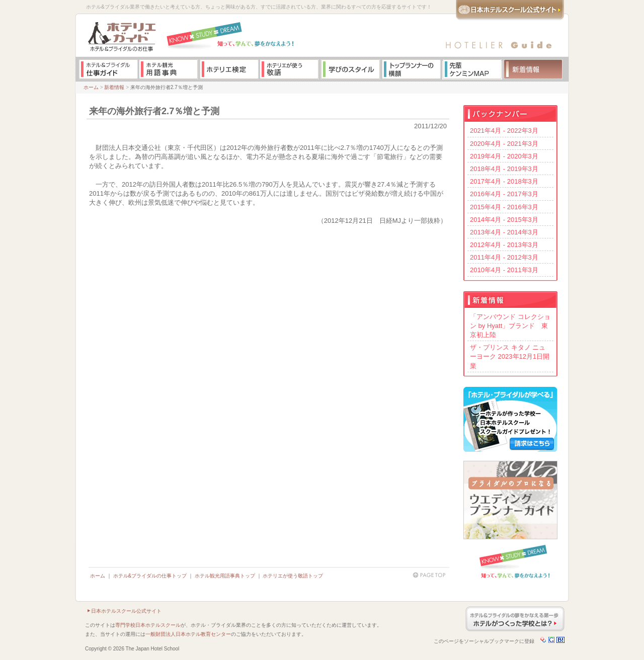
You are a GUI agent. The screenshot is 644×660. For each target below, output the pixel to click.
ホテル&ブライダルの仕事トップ (150, 576)
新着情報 (114, 87)
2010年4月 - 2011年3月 (504, 270)
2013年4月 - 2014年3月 (504, 232)
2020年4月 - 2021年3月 (504, 144)
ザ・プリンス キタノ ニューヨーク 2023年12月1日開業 (510, 356)
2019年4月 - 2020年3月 (504, 156)
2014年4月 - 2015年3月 (504, 220)
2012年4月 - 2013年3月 (504, 245)
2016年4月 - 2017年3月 (504, 194)
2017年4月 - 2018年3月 (504, 181)
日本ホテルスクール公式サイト (126, 611)
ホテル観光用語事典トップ (225, 576)
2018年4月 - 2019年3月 (504, 169)
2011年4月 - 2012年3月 (504, 257)
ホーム (91, 87)
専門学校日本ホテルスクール (148, 625)
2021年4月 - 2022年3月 (504, 131)
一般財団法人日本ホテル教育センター (188, 634)
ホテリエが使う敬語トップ (293, 576)
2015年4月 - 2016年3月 (504, 207)
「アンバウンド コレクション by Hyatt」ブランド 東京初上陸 (510, 326)
